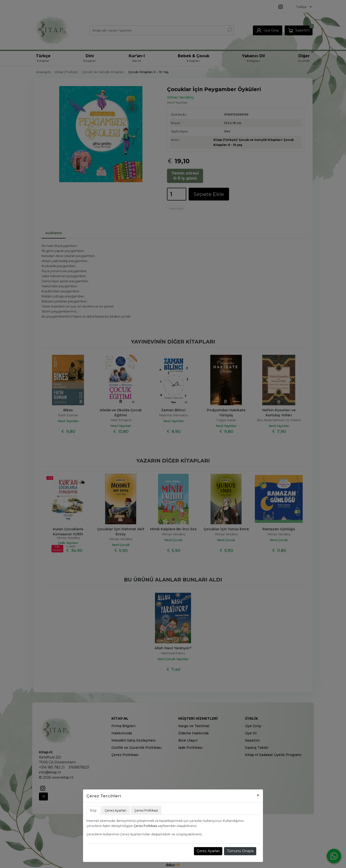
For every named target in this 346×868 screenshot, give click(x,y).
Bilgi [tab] (93, 810)
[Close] (258, 795)
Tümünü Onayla (240, 851)
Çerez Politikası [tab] (146, 810)
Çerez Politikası (145, 826)
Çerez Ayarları (208, 851)
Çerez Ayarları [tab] (115, 810)
